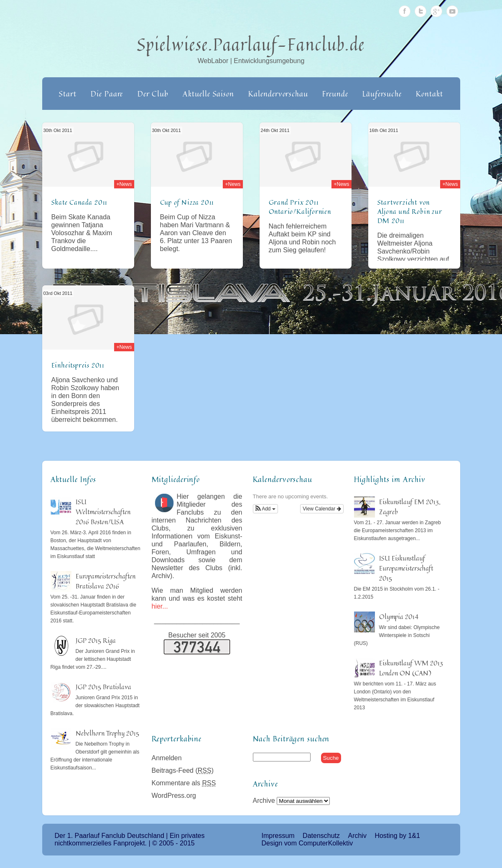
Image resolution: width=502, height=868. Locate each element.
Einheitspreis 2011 (78, 365)
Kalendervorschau (278, 94)
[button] (265, 509)
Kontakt (429, 94)
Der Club (153, 94)
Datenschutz (321, 836)
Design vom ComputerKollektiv (307, 843)
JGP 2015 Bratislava (103, 687)
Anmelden (167, 758)
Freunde (335, 94)
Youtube (452, 11)
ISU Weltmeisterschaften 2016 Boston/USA (103, 512)
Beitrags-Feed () (183, 770)
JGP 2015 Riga (96, 640)
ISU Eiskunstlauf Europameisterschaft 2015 (406, 568)
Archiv (357, 836)
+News (124, 184)
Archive (264, 801)
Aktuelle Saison (208, 94)
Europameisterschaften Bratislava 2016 (106, 581)
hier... (160, 606)
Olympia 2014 (399, 617)
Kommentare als (184, 783)
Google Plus (436, 11)
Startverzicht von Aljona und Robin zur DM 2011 (410, 211)
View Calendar (322, 509)
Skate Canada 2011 (80, 202)
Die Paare (107, 94)
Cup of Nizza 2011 (187, 202)
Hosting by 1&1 (397, 836)
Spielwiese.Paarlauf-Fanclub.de (251, 44)
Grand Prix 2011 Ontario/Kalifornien (300, 207)
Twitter (420, 11)
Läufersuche (382, 94)
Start (68, 94)
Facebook (405, 11)
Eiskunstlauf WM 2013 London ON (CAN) (411, 668)
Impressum (278, 836)
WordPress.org (174, 796)
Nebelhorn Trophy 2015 (107, 733)
